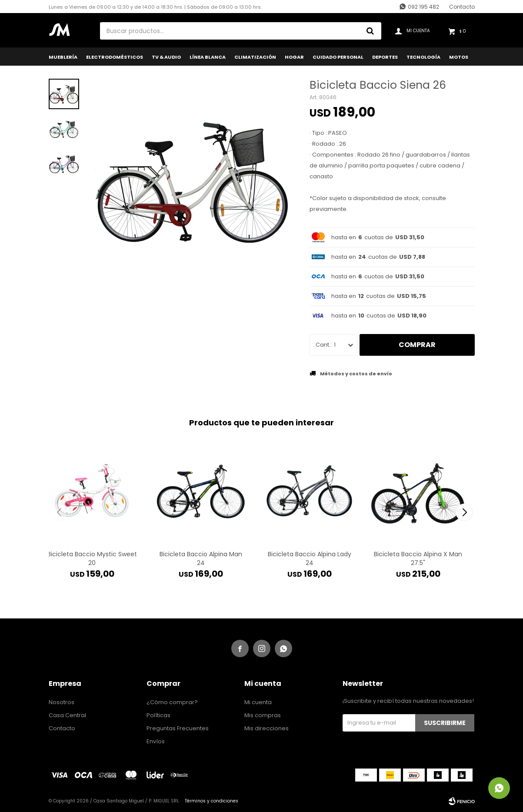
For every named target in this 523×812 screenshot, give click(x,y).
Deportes (385, 57)
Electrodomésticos (115, 57)
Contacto (462, 7)
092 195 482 (423, 7)
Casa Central (67, 715)
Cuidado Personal (338, 57)
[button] (465, 512)
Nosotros (62, 702)
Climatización (255, 57)
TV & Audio (166, 57)
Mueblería (63, 57)
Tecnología (423, 57)
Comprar (417, 345)
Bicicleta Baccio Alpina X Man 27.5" (418, 558)
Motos (459, 57)
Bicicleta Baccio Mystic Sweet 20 (92, 558)
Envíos (156, 741)
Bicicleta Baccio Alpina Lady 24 (310, 558)
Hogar (294, 57)
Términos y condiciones (212, 801)
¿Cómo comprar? (172, 702)
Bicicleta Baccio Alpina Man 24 (201, 558)
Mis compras (263, 715)
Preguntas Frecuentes (178, 728)
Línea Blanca (208, 57)
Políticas (158, 715)
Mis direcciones (266, 728)
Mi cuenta (258, 702)
